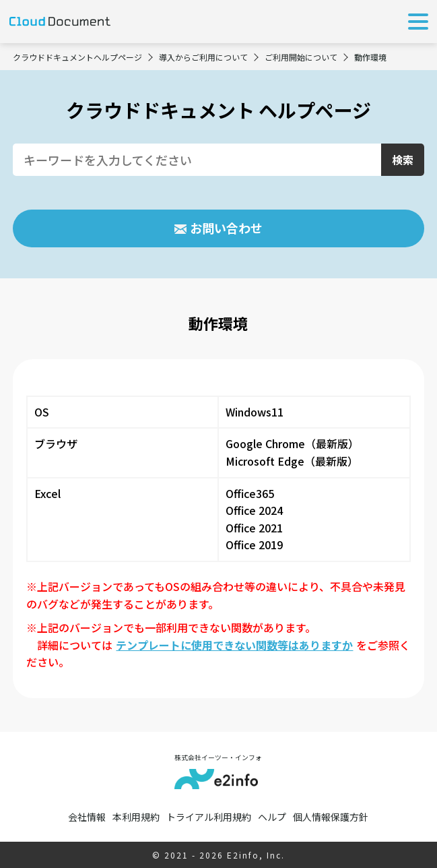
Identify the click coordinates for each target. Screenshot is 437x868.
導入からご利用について (203, 57)
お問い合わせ (226, 228)
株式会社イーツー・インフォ (218, 771)
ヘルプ (272, 817)
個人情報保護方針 (331, 817)
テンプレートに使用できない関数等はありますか (234, 645)
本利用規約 (136, 817)
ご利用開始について (301, 57)
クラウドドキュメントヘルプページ (77, 57)
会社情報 (87, 817)
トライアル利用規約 (209, 817)
